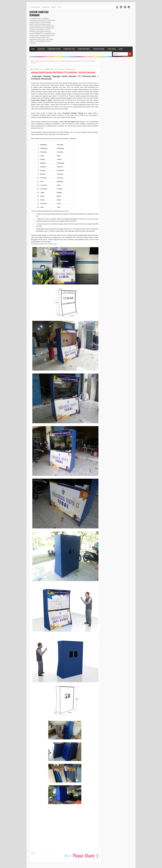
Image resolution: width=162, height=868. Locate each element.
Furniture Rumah (84, 49)
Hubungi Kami (46, 7)
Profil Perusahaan (35, 7)
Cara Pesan (112, 49)
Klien (121, 49)
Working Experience (70, 69)
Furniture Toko (69, 49)
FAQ (59, 7)
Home (33, 49)
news (63, 69)
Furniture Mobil (99, 49)
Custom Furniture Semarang (39, 14)
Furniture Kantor (54, 49)
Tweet (33, 853)
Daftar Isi (54, 7)
